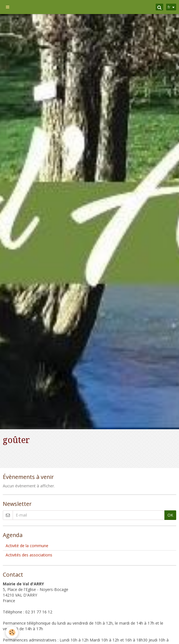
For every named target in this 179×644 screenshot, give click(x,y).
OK (170, 515)
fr (169, 7)
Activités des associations (29, 555)
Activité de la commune (27, 546)
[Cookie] (12, 632)
